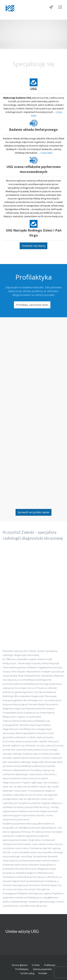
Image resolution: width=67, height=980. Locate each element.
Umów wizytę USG (22, 931)
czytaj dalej (46, 153)
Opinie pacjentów (42, 969)
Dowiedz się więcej (33, 246)
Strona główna (20, 965)
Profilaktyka (22, 969)
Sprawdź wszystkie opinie (33, 512)
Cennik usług (27, 973)
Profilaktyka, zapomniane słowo (32, 305)
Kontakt (43, 973)
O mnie (36, 965)
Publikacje (50, 965)
